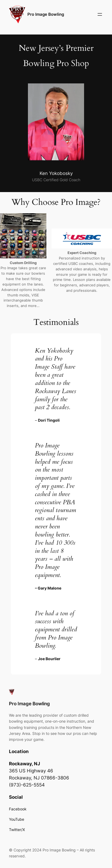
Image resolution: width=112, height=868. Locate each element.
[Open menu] (100, 14)
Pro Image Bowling (46, 14)
